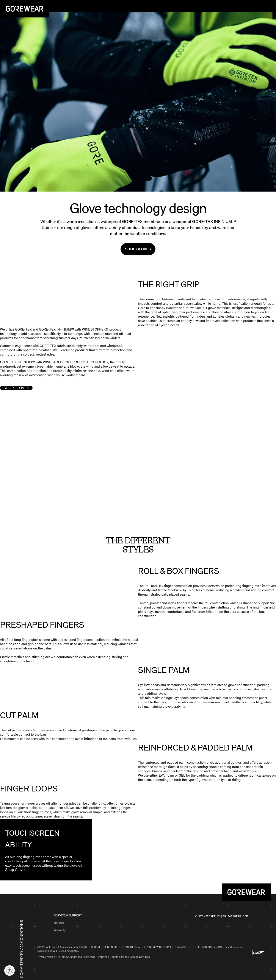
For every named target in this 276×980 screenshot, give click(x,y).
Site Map (90, 956)
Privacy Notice (46, 956)
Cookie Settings (140, 956)
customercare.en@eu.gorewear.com (222, 915)
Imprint (103, 956)
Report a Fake (118, 956)
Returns (59, 922)
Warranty (60, 929)
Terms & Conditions (70, 956)
